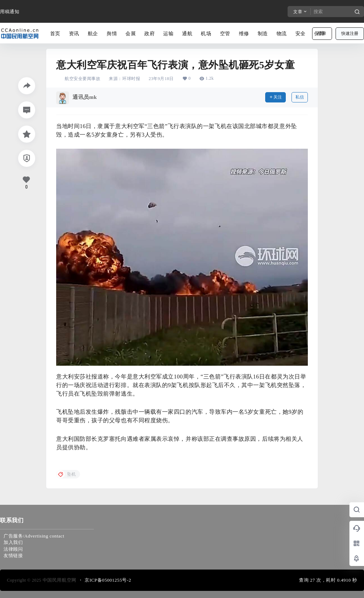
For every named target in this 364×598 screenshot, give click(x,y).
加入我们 (13, 542)
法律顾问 (13, 549)
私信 (300, 97)
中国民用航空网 (59, 580)
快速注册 (350, 33)
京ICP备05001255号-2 (108, 580)
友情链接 (13, 555)
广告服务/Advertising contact (34, 536)
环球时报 (131, 79)
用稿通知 (10, 12)
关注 (275, 97)
